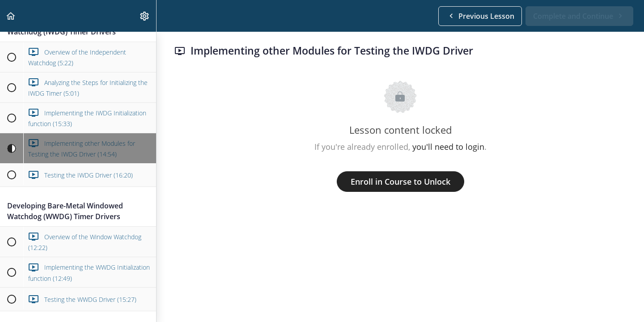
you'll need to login (448, 147)
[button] (11, 16)
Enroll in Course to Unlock (400, 182)
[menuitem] (145, 16)
